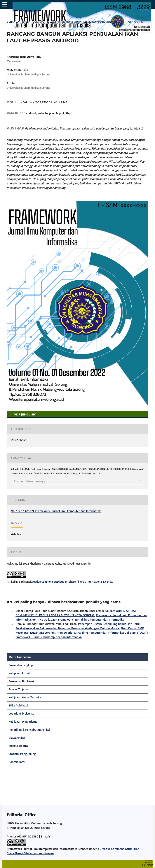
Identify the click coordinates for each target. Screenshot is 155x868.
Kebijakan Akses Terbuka (25, 698)
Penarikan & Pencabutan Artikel (29, 730)
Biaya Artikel (17, 738)
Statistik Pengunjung (22, 754)
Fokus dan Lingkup (21, 665)
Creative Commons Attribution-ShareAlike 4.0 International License (72, 582)
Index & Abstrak (19, 746)
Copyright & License (21, 714)
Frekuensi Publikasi (21, 681)
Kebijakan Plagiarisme (23, 722)
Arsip (26, 22)
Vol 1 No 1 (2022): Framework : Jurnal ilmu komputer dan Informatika (82, 22)
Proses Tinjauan (19, 689)
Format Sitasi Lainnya (30, 481)
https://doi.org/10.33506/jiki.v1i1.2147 (41, 102)
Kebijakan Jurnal (19, 673)
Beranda (13, 22)
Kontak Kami (17, 762)
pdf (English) (25, 414)
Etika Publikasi (18, 706)
